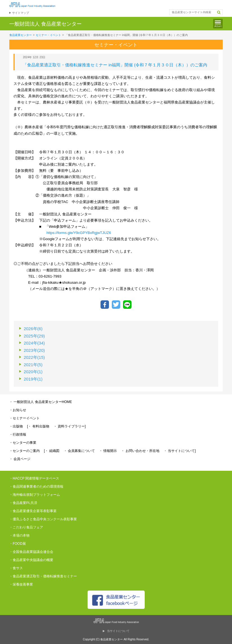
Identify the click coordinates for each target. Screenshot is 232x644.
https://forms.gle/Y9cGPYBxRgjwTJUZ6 (79, 233)
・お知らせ (18, 410)
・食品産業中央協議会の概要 (31, 560)
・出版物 (16, 426)
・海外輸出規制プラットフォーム (35, 495)
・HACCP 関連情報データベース (34, 478)
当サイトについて (118, 631)
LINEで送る (127, 305)
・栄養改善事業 (21, 584)
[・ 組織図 (52, 451)
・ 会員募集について (79, 451)
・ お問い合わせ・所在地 (140, 451)
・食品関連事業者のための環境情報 (36, 487)
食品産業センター (21, 35)
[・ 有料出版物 (38, 426)
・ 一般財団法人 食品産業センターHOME (41, 402)
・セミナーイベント (24, 418)
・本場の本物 (19, 535)
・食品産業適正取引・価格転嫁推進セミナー (43, 576)
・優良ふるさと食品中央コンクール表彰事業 (43, 519)
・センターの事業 (23, 443)
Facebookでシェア (105, 305)
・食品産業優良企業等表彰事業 (33, 511)
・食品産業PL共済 (23, 503)
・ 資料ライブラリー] (70, 426)
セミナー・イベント (48, 35)
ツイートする (116, 305)
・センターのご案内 (24, 451)
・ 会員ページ (20, 459)
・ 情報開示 (108, 451)
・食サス (16, 568)
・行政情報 (18, 434)
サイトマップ (21, 13)
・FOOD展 (18, 544)
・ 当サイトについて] (180, 451)
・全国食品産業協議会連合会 (31, 552)
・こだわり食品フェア (26, 527)
